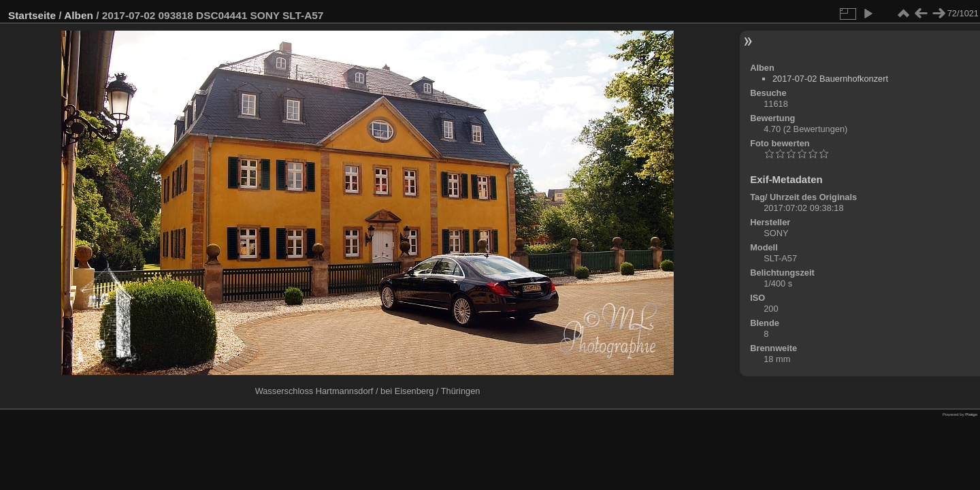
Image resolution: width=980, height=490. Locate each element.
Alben (79, 15)
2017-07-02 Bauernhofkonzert (830, 79)
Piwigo (971, 414)
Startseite (32, 15)
